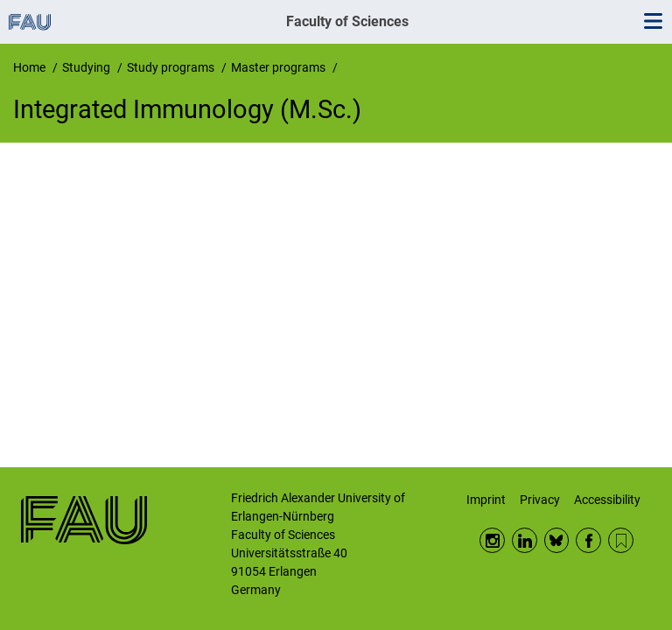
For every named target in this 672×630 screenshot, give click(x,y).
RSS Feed (621, 540)
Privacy (540, 500)
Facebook (588, 540)
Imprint (486, 500)
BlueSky (557, 540)
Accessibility (607, 500)
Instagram (492, 540)
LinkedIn (525, 540)
